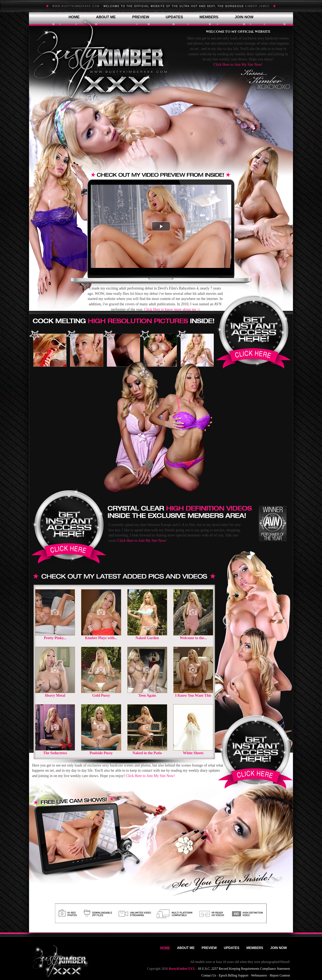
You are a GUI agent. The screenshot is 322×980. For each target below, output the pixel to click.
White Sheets (193, 753)
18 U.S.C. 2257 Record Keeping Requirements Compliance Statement (244, 969)
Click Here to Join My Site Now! (238, 65)
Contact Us (209, 975)
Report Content (280, 975)
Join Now (244, 17)
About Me (106, 17)
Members (209, 17)
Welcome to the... (193, 638)
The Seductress (55, 753)
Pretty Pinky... (55, 638)
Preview (141, 17)
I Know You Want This (193, 695)
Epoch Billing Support (233, 975)
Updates (174, 17)
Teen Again (147, 695)
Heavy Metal (55, 695)
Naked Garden (147, 638)
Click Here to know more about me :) (172, 309)
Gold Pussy (101, 695)
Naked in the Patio (147, 753)
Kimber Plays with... (101, 638)
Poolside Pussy (101, 753)
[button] (161, 226)
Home (74, 17)
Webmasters (259, 975)
